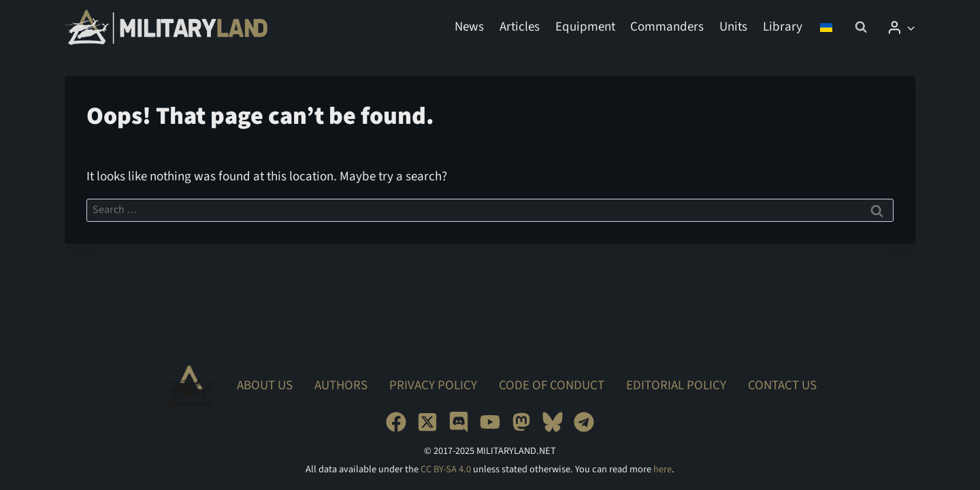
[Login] (901, 27)
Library (783, 27)
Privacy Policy (433, 386)
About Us (265, 386)
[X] (427, 422)
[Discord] (459, 422)
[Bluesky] (553, 422)
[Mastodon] (521, 422)
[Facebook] (396, 422)
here (663, 469)
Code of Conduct (552, 386)
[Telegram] (584, 422)
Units (733, 27)
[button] (910, 27)
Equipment (585, 27)
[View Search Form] (861, 27)
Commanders (667, 27)
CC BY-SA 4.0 (446, 469)
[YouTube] (490, 422)
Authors (341, 386)
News (469, 27)
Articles (520, 27)
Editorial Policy (676, 386)
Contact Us (782, 386)
